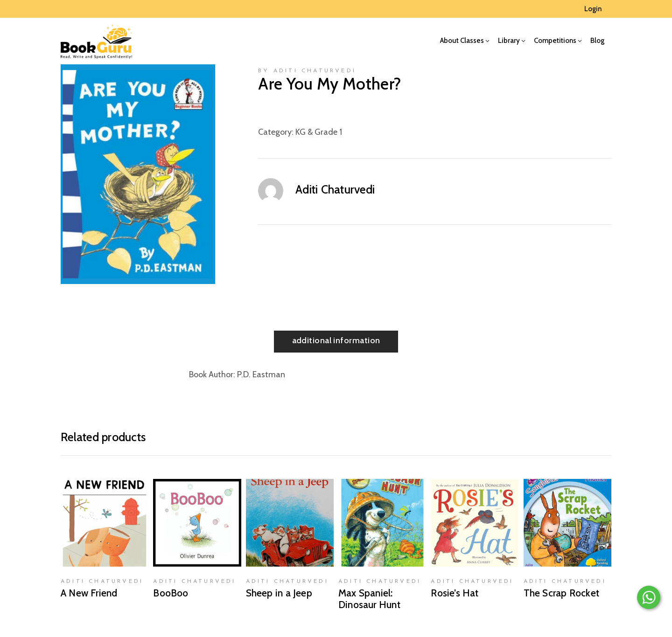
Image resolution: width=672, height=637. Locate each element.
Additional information (336, 340)
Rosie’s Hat (455, 593)
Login (593, 9)
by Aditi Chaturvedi (307, 71)
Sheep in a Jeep (279, 593)
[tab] (336, 342)
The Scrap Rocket (561, 593)
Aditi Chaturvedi (335, 189)
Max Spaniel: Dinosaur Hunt (369, 599)
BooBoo (171, 593)
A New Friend (89, 593)
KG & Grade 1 (319, 132)
